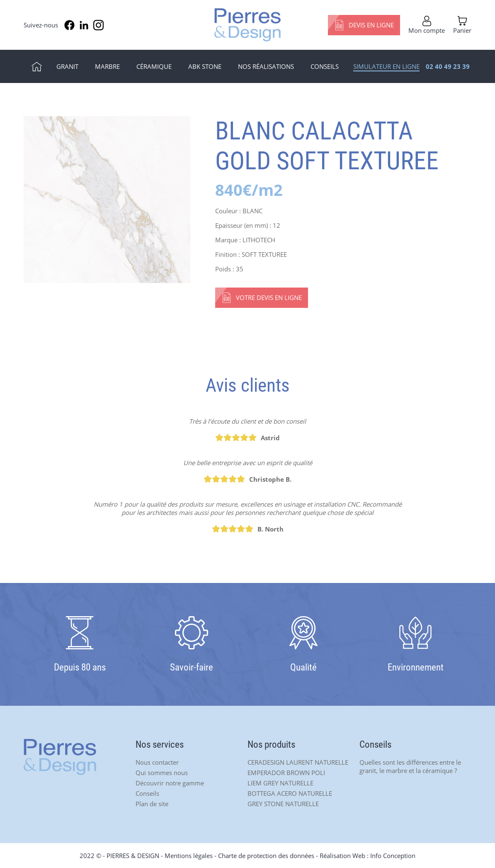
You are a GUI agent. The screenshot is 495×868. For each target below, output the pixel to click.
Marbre (107, 66)
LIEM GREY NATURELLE (280, 783)
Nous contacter (157, 762)
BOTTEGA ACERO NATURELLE (290, 793)
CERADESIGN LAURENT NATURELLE (298, 762)
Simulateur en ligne (386, 66)
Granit (67, 66)
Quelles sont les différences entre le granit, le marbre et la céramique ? (410, 766)
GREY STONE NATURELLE (283, 804)
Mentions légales (189, 856)
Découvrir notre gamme (170, 783)
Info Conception (393, 856)
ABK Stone (205, 66)
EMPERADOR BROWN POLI (286, 773)
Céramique (154, 66)
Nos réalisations (266, 66)
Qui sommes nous (162, 773)
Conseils (325, 66)
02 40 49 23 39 (448, 66)
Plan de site (152, 804)
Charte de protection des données (266, 856)
